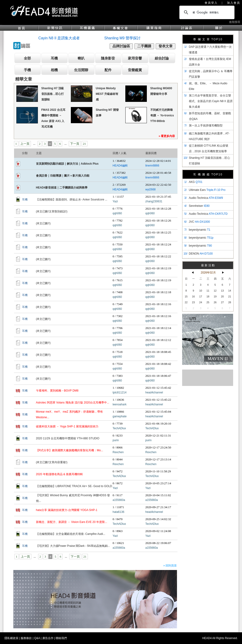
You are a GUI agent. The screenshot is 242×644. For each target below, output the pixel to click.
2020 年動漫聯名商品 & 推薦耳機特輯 (60, 474)
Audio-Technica (206, 198)
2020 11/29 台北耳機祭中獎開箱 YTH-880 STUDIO (68, 438)
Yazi (115, 201)
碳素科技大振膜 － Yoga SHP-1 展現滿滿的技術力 (67, 426)
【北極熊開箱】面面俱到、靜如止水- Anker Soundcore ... (72, 200)
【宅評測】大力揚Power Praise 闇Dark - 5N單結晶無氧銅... (73, 546)
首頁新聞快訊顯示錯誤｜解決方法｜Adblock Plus (67, 164)
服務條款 (26, 638)
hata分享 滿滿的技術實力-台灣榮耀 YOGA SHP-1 (67, 510)
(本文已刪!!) (43, 223)
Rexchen (118, 452)
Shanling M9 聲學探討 (122, 38)
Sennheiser (199, 206)
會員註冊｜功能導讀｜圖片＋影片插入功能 (63, 176)
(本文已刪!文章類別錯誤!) (52, 211)
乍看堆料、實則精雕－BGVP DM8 (57, 391)
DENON (201, 254)
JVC (199, 222)
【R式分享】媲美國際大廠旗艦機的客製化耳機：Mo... (70, 450)
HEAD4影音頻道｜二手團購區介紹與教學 (62, 188)
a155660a (119, 500)
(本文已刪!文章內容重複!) (52, 462)
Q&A (37, 638)
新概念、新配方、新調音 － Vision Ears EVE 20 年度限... (72, 522)
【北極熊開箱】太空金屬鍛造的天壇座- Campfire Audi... (71, 534)
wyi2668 (151, 189)
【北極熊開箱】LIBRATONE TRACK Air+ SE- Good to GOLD (74, 486)
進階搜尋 (235, 22)
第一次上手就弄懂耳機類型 (206, 126)
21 (85, 144)
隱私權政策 (11, 638)
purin (116, 440)
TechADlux (119, 428)
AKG (196, 182)
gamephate (120, 416)
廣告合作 (48, 638)
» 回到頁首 (170, 566)
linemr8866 (152, 166)
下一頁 (75, 144)
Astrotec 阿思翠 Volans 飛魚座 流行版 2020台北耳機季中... (73, 403)
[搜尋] (206, 12)
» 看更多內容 (167, 136)
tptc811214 (120, 392)
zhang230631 (154, 201)
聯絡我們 (61, 638)
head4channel (154, 392)
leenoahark (120, 404)
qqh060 (117, 213)
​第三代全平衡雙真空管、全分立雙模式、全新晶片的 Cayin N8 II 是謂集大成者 (211, 101)
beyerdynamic (200, 230)
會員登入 (211, 3)
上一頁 (25, 144)
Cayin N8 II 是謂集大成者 (59, 38)
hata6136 (119, 512)
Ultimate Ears (207, 190)
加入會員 (234, 3)
